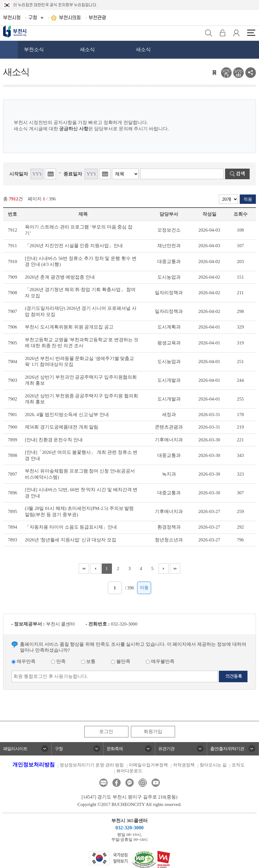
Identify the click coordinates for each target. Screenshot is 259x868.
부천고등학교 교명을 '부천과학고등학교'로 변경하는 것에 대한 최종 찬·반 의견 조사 (82, 343)
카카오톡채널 (129, 783)
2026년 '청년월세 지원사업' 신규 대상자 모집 (71, 540)
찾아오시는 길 (213, 765)
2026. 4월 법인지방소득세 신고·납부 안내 (67, 415)
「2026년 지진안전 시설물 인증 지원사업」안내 (74, 246)
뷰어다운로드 (129, 771)
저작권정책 (184, 765)
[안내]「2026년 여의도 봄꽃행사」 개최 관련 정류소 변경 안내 (81, 455)
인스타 (143, 783)
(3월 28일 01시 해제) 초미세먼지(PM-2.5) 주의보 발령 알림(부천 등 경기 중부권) (79, 511)
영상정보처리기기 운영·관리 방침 (92, 765)
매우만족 (23, 661)
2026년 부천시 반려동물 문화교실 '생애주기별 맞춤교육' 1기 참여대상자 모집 (79, 362)
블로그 (103, 783)
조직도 (238, 765)
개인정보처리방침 (34, 765)
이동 (144, 588)
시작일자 (19, 174)
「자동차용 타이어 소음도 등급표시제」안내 (71, 527)
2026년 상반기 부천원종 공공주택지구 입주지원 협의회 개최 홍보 (81, 399)
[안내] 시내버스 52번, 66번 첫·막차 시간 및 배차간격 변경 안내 (81, 493)
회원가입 (153, 731)
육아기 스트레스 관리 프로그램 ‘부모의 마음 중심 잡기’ (79, 230)
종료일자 (73, 174)
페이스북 (116, 783)
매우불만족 (160, 661)
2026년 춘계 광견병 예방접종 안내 (60, 277)
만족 (58, 661)
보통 (88, 661)
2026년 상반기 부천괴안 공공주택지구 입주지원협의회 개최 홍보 (81, 380)
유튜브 (156, 783)
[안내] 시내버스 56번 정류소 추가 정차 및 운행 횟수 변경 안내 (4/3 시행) (81, 261)
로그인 (106, 731)
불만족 (121, 661)
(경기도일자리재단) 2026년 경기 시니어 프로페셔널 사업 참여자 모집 (81, 311)
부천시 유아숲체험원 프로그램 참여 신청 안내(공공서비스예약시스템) (80, 474)
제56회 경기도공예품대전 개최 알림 (62, 427)
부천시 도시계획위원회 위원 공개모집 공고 (69, 327)
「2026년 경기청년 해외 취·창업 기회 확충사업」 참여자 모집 (80, 293)
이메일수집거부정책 (148, 765)
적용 (248, 199)
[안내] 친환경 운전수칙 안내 (54, 440)
